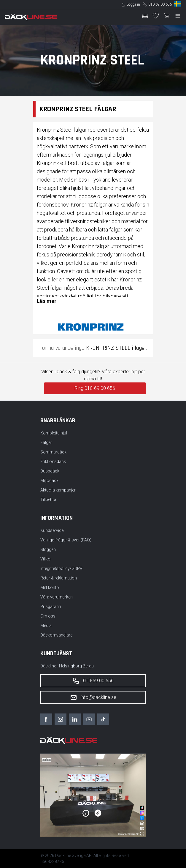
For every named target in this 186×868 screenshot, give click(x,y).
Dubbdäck (50, 471)
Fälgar (46, 442)
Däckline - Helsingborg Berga (67, 666)
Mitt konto (50, 587)
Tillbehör (49, 500)
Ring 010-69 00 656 (95, 388)
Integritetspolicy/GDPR (61, 568)
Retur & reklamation (59, 578)
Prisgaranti (51, 607)
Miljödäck (49, 481)
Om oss (48, 616)
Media (46, 626)
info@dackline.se (93, 697)
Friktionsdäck (53, 461)
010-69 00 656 (160, 4)
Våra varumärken (57, 597)
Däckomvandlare (56, 635)
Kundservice (52, 530)
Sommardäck (53, 452)
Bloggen (48, 549)
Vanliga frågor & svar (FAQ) (66, 540)
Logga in (133, 4)
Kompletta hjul (54, 433)
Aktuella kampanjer (58, 490)
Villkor (46, 559)
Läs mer (47, 301)
